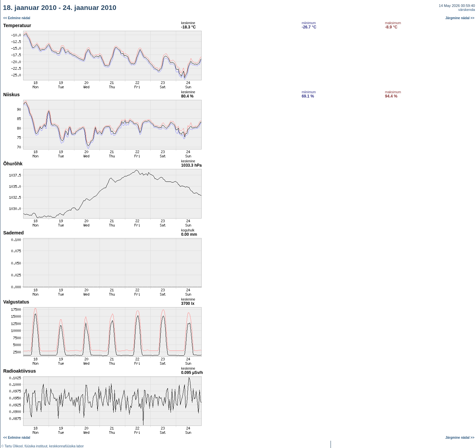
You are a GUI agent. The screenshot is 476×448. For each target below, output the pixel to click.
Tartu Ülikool (14, 446)
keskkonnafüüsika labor (67, 446)
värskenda (467, 10)
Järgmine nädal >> (460, 18)
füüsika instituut (36, 446)
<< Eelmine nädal (17, 18)
